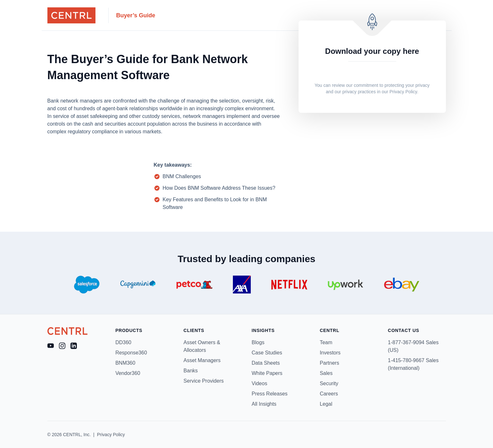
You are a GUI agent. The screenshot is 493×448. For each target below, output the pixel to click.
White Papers (267, 373)
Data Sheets (266, 363)
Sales (326, 373)
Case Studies (267, 353)
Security (329, 383)
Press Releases (270, 394)
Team (326, 342)
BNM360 (125, 363)
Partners (329, 363)
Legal (326, 404)
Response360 (131, 353)
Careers (329, 394)
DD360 (123, 342)
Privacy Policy (403, 92)
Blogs (258, 342)
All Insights (264, 404)
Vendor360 (128, 373)
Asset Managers (202, 360)
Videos (260, 383)
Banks (191, 371)
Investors (330, 353)
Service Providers (204, 381)
